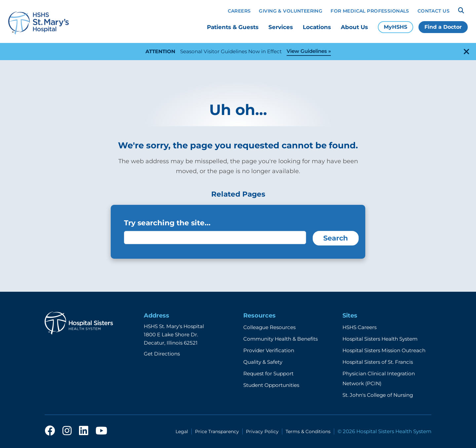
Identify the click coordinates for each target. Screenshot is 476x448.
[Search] (461, 11)
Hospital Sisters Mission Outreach (384, 350)
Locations (317, 27)
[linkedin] (84, 431)
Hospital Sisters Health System (380, 339)
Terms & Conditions (308, 431)
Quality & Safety (263, 362)
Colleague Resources (269, 327)
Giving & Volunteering (291, 11)
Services (281, 27)
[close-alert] (466, 52)
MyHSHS (396, 27)
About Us (354, 27)
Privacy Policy (262, 431)
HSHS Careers (359, 327)
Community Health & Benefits (280, 339)
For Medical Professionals (370, 11)
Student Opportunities (271, 385)
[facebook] (50, 431)
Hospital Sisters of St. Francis (378, 362)
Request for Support (268, 373)
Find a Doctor (443, 27)
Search (336, 238)
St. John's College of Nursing (378, 395)
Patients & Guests (233, 27)
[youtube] (101, 431)
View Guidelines (307, 51)
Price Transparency (217, 431)
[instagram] (67, 431)
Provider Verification (269, 350)
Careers (239, 11)
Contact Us (434, 11)
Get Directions (162, 354)
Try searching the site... (167, 223)
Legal (182, 431)
